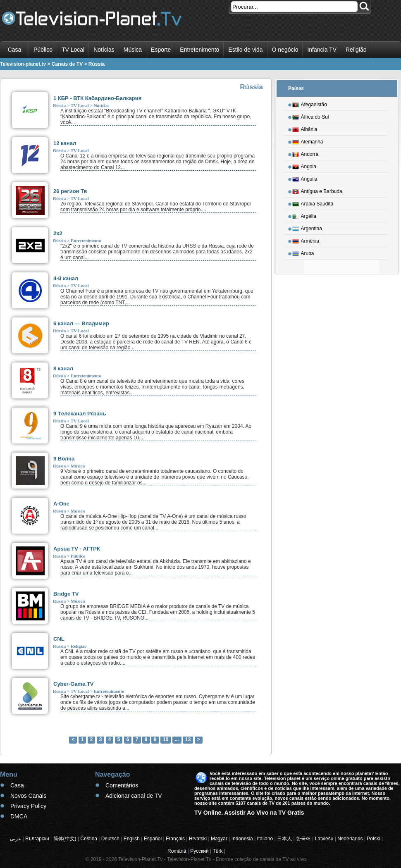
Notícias (104, 50)
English (132, 839)
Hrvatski (198, 839)
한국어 (303, 839)
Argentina (307, 227)
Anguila (305, 178)
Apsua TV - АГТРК (77, 549)
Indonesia (242, 839)
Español (153, 839)
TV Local (73, 50)
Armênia (306, 240)
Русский (199, 851)
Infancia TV (322, 50)
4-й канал (66, 278)
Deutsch (110, 839)
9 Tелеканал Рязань (80, 414)
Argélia (304, 215)
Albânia (305, 128)
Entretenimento (199, 50)
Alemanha (308, 141)
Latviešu (324, 839)
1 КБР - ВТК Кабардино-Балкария (97, 98)
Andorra (306, 153)
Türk (218, 851)
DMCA (19, 816)
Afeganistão (310, 103)
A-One (61, 504)
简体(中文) (65, 839)
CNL (59, 639)
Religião (356, 50)
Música (133, 50)
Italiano (265, 839)
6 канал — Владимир (81, 323)
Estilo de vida (245, 50)
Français (175, 839)
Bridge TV (66, 594)
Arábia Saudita (313, 203)
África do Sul (311, 116)
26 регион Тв (70, 191)
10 (166, 739)
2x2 (58, 233)
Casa (15, 50)
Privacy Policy (28, 806)
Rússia (59, 105)
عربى (16, 839)
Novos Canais (28, 796)
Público (43, 50)
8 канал (63, 368)
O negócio (285, 50)
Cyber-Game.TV (74, 684)
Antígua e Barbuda (317, 190)
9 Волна (64, 459)
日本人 (284, 839)
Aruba (303, 252)
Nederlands (350, 839)
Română (177, 851)
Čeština (89, 839)
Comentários (122, 785)
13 (188, 739)
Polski (373, 839)
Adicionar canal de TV (134, 796)
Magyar (219, 839)
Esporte (161, 50)
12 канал (65, 143)
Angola (304, 165)
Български (37, 839)
